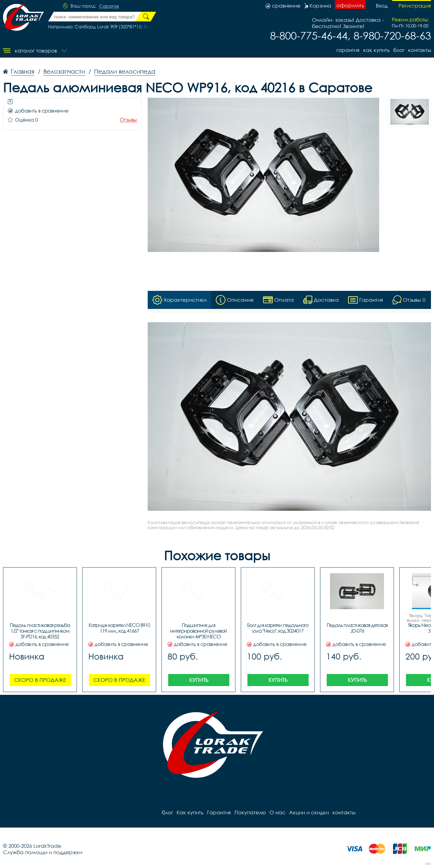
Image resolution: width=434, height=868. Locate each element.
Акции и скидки (309, 812)
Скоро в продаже (40, 680)
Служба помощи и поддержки (43, 852)
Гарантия (348, 50)
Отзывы (128, 120)
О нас (277, 812)
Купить (199, 680)
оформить (350, 5)
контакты (420, 50)
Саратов (109, 6)
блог (399, 50)
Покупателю (250, 812)
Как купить (376, 50)
